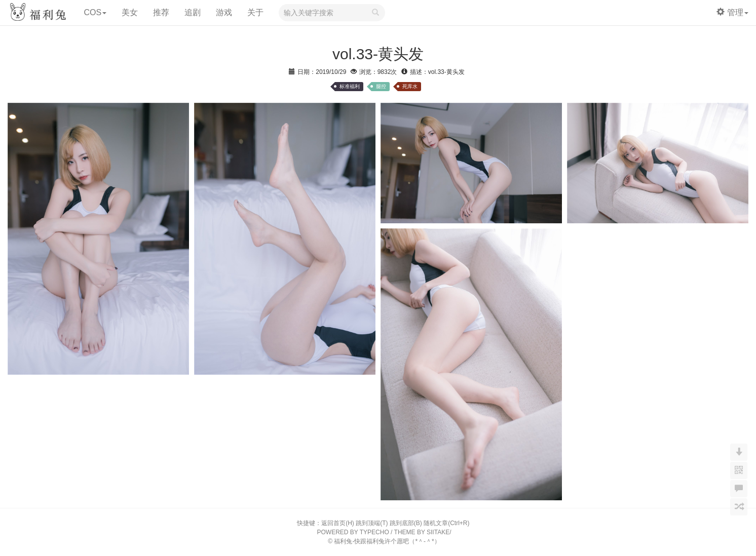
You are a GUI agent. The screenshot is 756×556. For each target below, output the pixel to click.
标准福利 (350, 86)
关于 (255, 12)
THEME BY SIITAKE (422, 532)
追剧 (193, 12)
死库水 (410, 86)
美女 (130, 12)
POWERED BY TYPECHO (353, 532)
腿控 (381, 86)
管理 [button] (732, 12)
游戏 (224, 12)
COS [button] (95, 12)
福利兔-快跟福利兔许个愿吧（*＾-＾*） (387, 541)
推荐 (161, 12)
